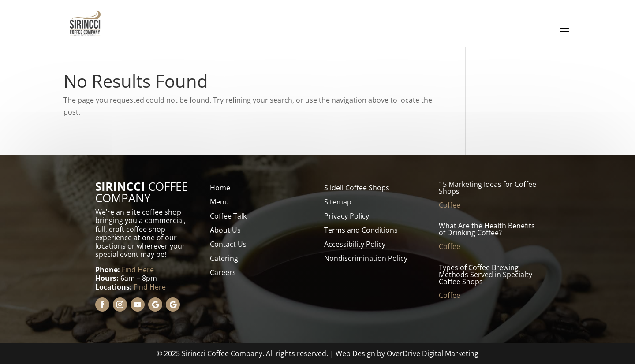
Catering (224, 258)
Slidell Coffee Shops (357, 188)
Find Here (138, 270)
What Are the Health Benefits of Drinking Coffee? (487, 229)
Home (220, 188)
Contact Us (228, 244)
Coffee (450, 205)
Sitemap (338, 202)
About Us (225, 230)
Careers (223, 272)
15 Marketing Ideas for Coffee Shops (487, 188)
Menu (219, 202)
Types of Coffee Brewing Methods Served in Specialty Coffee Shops (486, 275)
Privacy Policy (347, 216)
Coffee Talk (228, 216)
